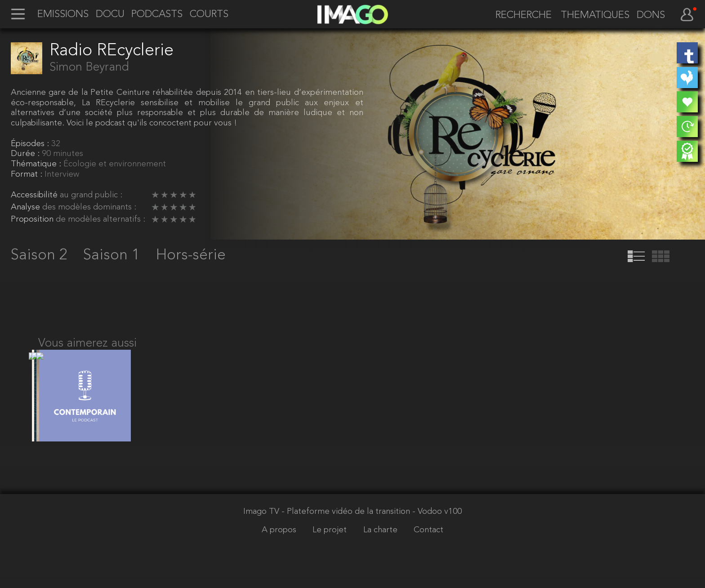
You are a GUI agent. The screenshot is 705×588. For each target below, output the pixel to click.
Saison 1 (114, 255)
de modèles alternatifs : (100, 220)
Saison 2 (41, 255)
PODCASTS (157, 15)
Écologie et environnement (115, 164)
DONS (651, 16)
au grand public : (91, 195)
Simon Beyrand (89, 67)
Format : (28, 175)
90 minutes (62, 154)
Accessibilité (35, 195)
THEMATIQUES (595, 16)
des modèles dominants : (89, 207)
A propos (280, 541)
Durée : (26, 154)
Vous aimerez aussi (87, 343)
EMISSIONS (63, 15)
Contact (428, 541)
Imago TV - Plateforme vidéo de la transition (328, 522)
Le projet (331, 541)
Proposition (33, 220)
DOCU (110, 15)
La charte (382, 541)
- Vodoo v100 (437, 522)
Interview (62, 175)
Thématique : (37, 164)
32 (56, 144)
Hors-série (191, 255)
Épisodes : (31, 144)
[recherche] (519, 16)
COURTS (209, 15)
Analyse (27, 207)
